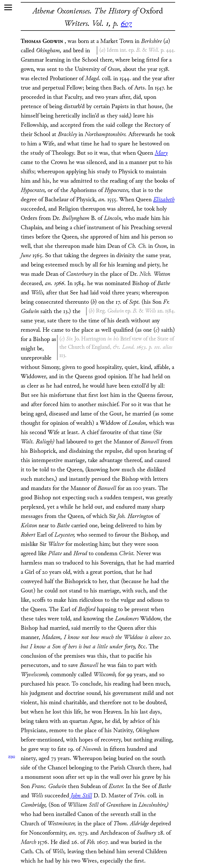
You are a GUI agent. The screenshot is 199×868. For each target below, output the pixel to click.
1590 (12, 757)
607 (126, 24)
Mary (161, 153)
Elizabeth (164, 200)
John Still (81, 796)
